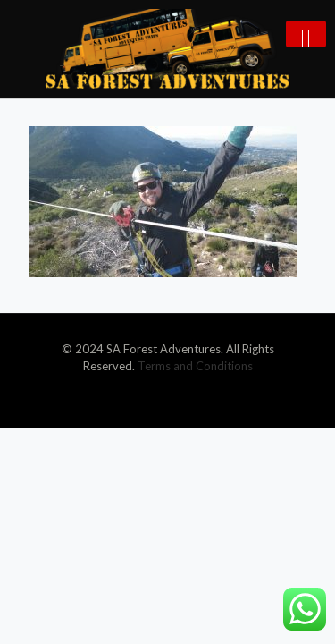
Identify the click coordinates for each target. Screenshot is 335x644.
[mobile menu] (306, 34)
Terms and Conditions (195, 366)
